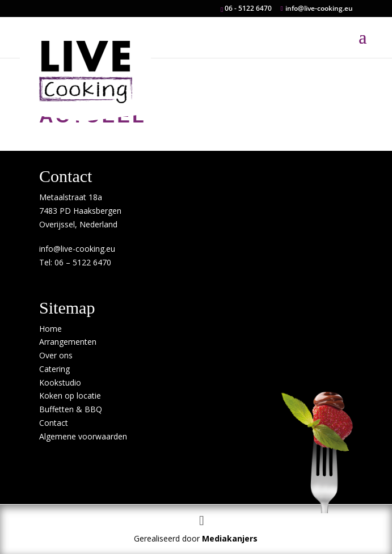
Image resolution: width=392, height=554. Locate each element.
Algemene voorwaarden (83, 436)
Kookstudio (60, 382)
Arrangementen (68, 342)
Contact (54, 423)
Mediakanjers (230, 538)
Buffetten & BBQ (71, 409)
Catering (54, 369)
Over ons (56, 355)
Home (50, 329)
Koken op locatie (70, 396)
